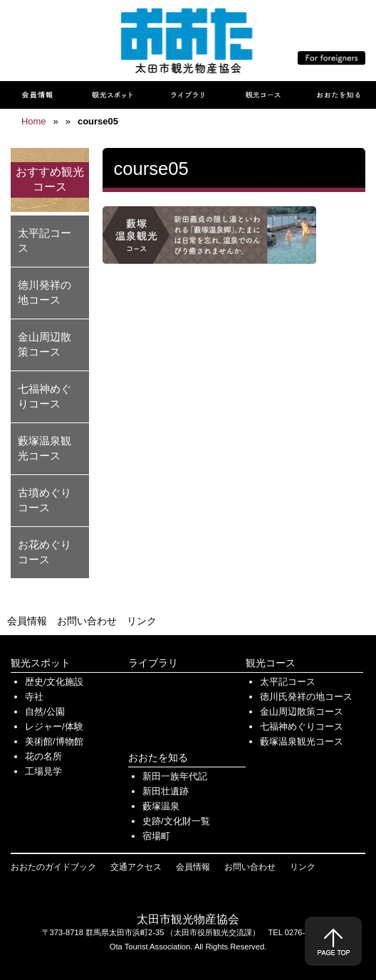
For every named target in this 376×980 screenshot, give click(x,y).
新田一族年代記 (175, 776)
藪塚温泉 (161, 806)
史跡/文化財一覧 (176, 821)
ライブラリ (153, 663)
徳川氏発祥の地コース (306, 697)
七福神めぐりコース (45, 396)
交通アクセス (136, 867)
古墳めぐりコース (45, 500)
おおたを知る (158, 757)
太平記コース (45, 240)
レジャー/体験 (54, 726)
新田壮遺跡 (166, 791)
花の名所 (43, 756)
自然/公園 (45, 712)
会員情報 (27, 621)
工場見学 (43, 771)
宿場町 (156, 836)
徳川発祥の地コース (45, 292)
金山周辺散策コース (45, 344)
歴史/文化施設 (54, 682)
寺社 (34, 697)
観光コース (271, 663)
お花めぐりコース (45, 552)
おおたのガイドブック (53, 867)
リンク (142, 621)
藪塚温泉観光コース (45, 448)
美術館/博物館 (54, 741)
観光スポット (41, 663)
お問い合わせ (87, 621)
